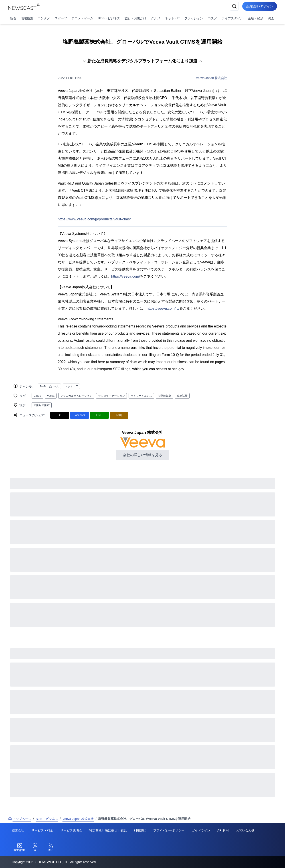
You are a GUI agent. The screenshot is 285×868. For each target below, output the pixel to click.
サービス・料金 (42, 830)
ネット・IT (172, 18)
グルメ (156, 18)
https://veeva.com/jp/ (163, 308)
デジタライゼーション (111, 396)
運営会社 (18, 830)
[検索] (234, 6)
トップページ (20, 819)
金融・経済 (256, 18)
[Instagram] (20, 847)
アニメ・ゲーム (82, 18)
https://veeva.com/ (126, 276)
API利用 (223, 830)
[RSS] (51, 847)
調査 (271, 18)
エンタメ (44, 18)
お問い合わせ (245, 830)
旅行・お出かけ (135, 18)
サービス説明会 (71, 830)
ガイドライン (201, 830)
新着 (13, 18)
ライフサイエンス (141, 396)
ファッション (194, 18)
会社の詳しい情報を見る (143, 455)
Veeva (51, 396)
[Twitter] (35, 847)
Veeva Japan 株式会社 (212, 78)
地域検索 (27, 18)
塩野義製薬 (164, 396)
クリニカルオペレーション (76, 396)
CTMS (37, 396)
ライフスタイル (232, 18)
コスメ (212, 18)
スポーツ (61, 18)
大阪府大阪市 (42, 405)
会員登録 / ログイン (260, 6)
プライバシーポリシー (169, 830)
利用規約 (140, 830)
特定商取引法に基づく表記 (108, 830)
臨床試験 (182, 396)
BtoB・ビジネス (109, 18)
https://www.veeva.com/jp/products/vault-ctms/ (94, 219)
